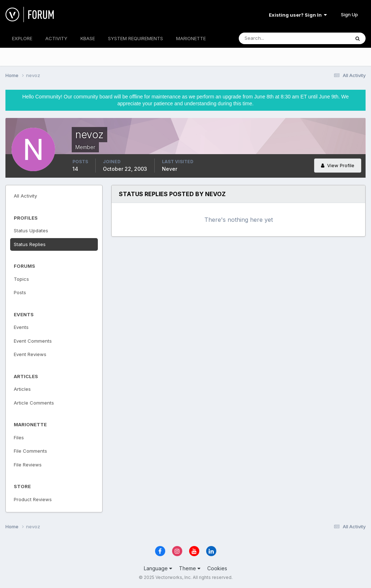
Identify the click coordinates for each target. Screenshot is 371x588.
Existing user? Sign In (298, 15)
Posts (20, 292)
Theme (190, 568)
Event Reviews (30, 354)
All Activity (25, 196)
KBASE (88, 38)
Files (19, 437)
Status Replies (30, 244)
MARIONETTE (191, 38)
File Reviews (28, 465)
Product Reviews (33, 499)
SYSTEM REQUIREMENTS (136, 38)
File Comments (30, 451)
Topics (21, 279)
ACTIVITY (56, 38)
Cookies (217, 568)
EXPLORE (22, 38)
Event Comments (33, 341)
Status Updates (31, 230)
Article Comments (34, 403)
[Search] (271, 38)
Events (21, 327)
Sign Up (349, 14)
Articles (22, 389)
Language (158, 568)
